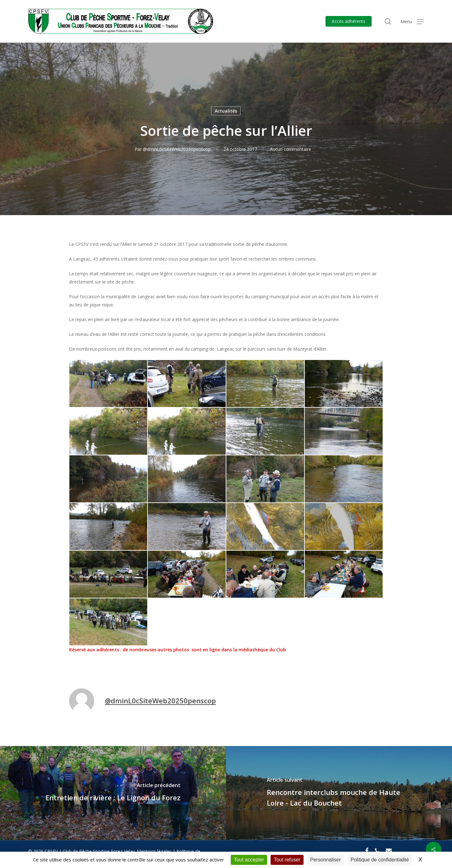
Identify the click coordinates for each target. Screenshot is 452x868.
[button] (412, 21)
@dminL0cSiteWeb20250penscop (177, 149)
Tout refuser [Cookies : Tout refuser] (287, 860)
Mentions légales (154, 851)
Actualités (226, 111)
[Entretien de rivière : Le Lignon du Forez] (113, 793)
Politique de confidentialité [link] (380, 860)
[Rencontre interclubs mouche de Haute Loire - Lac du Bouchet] (339, 793)
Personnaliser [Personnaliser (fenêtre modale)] (326, 860)
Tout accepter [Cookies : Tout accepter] (249, 860)
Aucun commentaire (291, 149)
